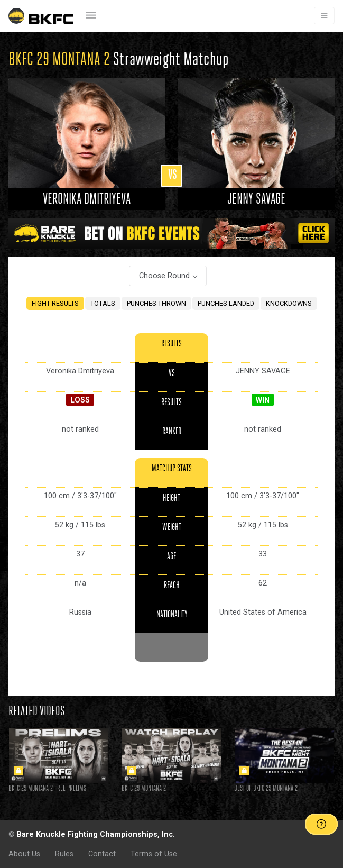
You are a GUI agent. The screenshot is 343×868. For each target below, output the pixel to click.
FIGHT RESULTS (55, 303)
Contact (102, 854)
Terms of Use (154, 854)
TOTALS (103, 303)
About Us (24, 854)
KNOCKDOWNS (289, 303)
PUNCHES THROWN (156, 303)
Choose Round (164, 276)
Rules (64, 854)
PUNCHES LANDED (226, 303)
